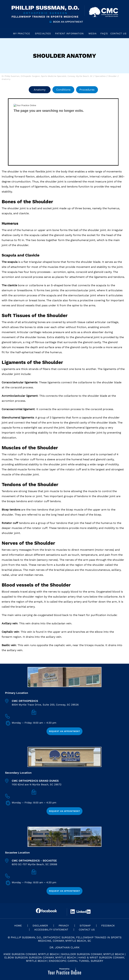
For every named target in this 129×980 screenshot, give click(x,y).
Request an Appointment (64, 731)
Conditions (63, 90)
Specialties (100, 76)
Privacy (64, 926)
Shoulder (113, 76)
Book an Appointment (68, 22)
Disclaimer (40, 926)
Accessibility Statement (51, 930)
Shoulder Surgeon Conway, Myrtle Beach (93, 954)
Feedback (108, 926)
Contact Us (87, 930)
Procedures (87, 90)
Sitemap (85, 926)
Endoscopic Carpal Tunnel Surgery (76, 961)
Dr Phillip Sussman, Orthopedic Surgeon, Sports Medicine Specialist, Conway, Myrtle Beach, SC (47, 76)
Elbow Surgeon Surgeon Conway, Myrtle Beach (40, 957)
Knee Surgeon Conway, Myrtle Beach (31, 954)
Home (6, 33)
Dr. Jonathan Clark (65, 947)
